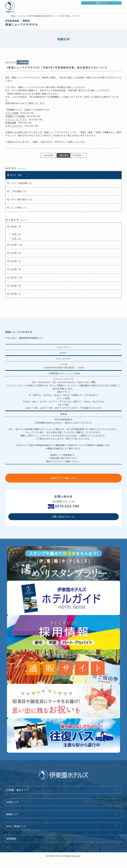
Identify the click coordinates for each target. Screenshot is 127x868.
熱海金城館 (11, 123)
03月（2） (17, 234)
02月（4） (17, 238)
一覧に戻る (63, 155)
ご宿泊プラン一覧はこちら (63, 478)
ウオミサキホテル (14, 126)
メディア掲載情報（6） (22, 183)
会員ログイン (101, 3)
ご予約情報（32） (19, 191)
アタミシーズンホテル (16, 119)
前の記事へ (49, 155)
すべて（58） (16, 175)
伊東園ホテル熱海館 (15, 116)
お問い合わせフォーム (63, 517)
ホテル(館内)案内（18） (22, 199)
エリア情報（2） (18, 208)
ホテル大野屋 (12, 113)
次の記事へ (78, 155)
